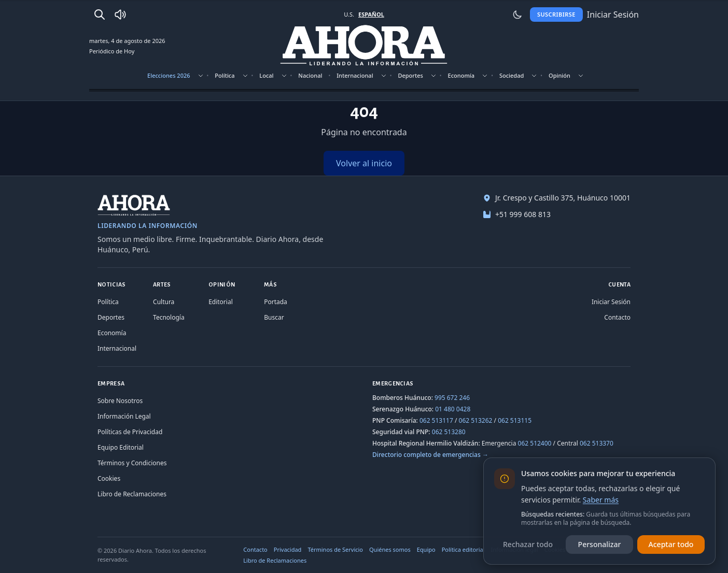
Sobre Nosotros (120, 401)
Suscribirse (556, 14)
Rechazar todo (528, 544)
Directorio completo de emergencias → (430, 455)
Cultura (164, 302)
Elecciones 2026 (169, 75)
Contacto (617, 317)
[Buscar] (100, 15)
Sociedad (512, 75)
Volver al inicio (364, 163)
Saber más (601, 500)
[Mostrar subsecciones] (201, 76)
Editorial (221, 302)
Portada (276, 302)
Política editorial (463, 549)
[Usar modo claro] (517, 15)
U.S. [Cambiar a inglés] (349, 14)
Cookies (109, 478)
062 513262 (476, 420)
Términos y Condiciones (132, 463)
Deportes (410, 75)
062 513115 (515, 420)
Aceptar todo (671, 544)
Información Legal (124, 416)
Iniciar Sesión (611, 302)
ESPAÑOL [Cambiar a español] (371, 14)
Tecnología (169, 317)
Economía (461, 75)
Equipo (426, 549)
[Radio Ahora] (120, 15)
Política (225, 75)
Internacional (355, 75)
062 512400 (535, 443)
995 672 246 (452, 398)
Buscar (274, 317)
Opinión (559, 75)
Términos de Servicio (335, 549)
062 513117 (436, 420)
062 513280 (449, 432)
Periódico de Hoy (112, 51)
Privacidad (288, 549)
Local (266, 75)
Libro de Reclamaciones (132, 494)
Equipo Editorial (121, 447)
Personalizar (600, 544)
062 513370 (597, 443)
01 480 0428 (453, 409)
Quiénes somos (390, 549)
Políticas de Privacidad (130, 432)
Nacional (310, 75)
